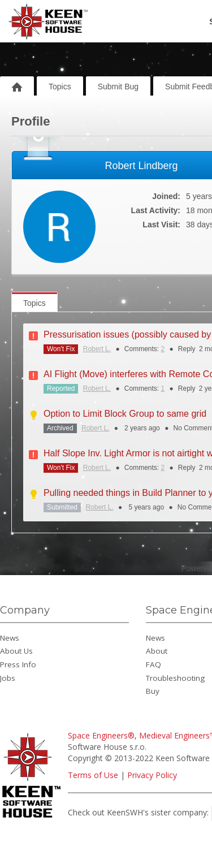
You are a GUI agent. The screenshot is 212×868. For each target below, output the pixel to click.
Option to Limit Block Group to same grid (125, 414)
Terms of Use (93, 775)
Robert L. (97, 349)
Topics (60, 87)
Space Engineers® (101, 735)
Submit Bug (118, 87)
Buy (153, 691)
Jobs (8, 678)
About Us (16, 651)
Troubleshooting (175, 678)
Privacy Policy (152, 775)
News (10, 638)
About (157, 651)
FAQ (153, 664)
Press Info (18, 664)
